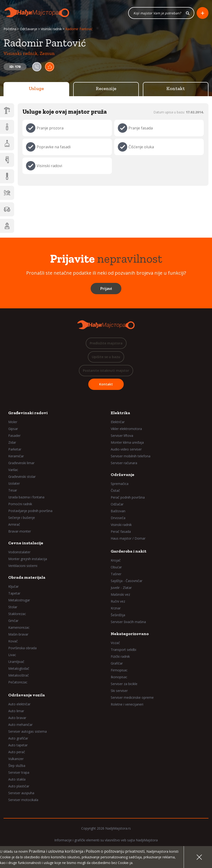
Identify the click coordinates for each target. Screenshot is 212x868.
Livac (12, 655)
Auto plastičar (19, 786)
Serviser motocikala (23, 800)
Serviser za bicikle (124, 684)
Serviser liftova (122, 436)
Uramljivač (16, 662)
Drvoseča (118, 518)
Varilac (13, 470)
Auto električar (19, 704)
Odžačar (117, 504)
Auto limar (16, 711)
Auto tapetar (18, 745)
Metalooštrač (19, 675)
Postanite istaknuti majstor (106, 370)
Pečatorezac (18, 682)
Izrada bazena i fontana (26, 497)
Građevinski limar (21, 463)
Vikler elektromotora (126, 429)
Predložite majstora (106, 343)
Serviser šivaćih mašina (128, 622)
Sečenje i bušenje (22, 518)
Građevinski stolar (22, 477)
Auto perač (17, 752)
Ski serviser (119, 691)
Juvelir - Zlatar (121, 588)
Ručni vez (118, 601)
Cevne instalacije (26, 543)
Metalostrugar (19, 600)
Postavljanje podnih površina (30, 511)
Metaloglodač (19, 668)
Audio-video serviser (126, 449)
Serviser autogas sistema (28, 731)
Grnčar (13, 621)
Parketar (15, 449)
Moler (13, 422)
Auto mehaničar (20, 725)
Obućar (116, 567)
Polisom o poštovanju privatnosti (115, 851)
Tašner (116, 574)
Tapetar (14, 593)
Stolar (13, 607)
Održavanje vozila (27, 695)
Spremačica (120, 484)
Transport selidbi (123, 650)
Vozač (115, 643)
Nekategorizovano (130, 634)
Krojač (116, 560)
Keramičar (16, 456)
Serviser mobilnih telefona (131, 456)
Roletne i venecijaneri (127, 704)
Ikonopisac (119, 677)
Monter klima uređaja (127, 442)
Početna (10, 29)
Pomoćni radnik (20, 504)
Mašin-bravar (18, 634)
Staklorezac (17, 614)
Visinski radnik (51, 29)
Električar (118, 422)
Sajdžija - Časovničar (127, 581)
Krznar (116, 608)
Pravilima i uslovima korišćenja (56, 851)
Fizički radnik (120, 656)
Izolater (14, 483)
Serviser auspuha (21, 793)
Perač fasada (121, 531)
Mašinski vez (120, 594)
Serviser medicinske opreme (132, 697)
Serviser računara (124, 463)
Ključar (13, 586)
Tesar (13, 490)
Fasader (14, 436)
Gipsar (13, 429)
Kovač (13, 641)
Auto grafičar (18, 738)
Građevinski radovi (28, 413)
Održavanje (29, 29)
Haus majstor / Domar (128, 538)
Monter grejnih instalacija (28, 559)
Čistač (115, 490)
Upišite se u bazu (106, 357)
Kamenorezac (19, 627)
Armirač (14, 524)
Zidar (12, 442)
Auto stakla (17, 779)
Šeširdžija (118, 615)
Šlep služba (17, 766)
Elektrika (120, 413)
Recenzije (106, 88)
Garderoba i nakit (129, 551)
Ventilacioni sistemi (23, 566)
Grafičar (117, 663)
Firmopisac (119, 670)
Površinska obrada (22, 648)
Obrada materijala (27, 577)
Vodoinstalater (19, 552)
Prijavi (106, 288)
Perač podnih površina (128, 497)
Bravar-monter (20, 531)
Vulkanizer (16, 759)
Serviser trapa (19, 772)
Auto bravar (17, 718)
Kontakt (176, 88)
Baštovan (118, 511)
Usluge (36, 88)
